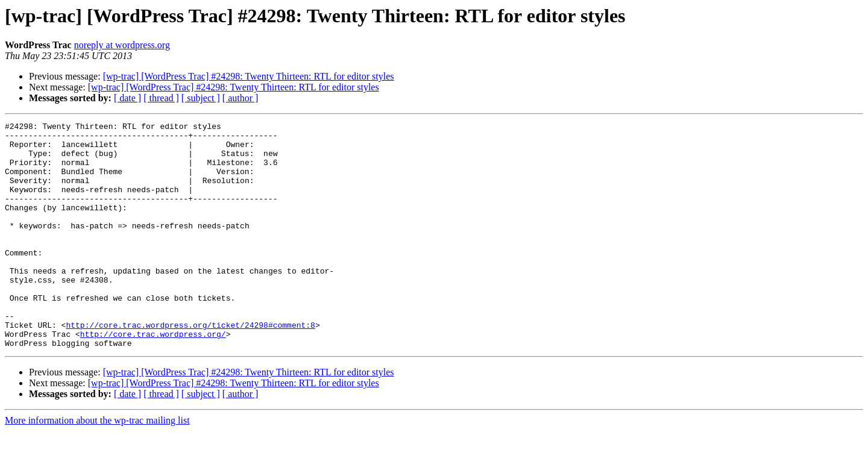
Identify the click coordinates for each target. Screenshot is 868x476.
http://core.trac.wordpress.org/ (153, 377)
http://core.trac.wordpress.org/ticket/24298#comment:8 (190, 366)
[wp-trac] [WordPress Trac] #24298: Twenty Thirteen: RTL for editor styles (249, 76)
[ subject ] (201, 98)
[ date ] (127, 98)
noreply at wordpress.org (122, 45)
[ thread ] (161, 98)
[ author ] (241, 98)
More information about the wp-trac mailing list (97, 465)
